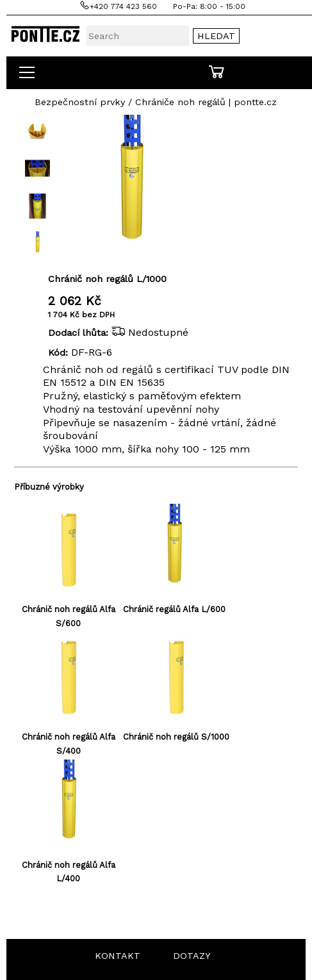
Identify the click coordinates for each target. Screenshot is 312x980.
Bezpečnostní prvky (80, 102)
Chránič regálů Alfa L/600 (174, 609)
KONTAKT (118, 956)
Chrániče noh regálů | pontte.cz (206, 102)
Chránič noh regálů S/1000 (176, 737)
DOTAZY (192, 956)
